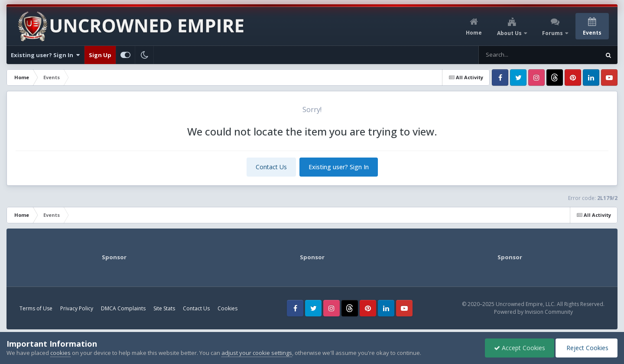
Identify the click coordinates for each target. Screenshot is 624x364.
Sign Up (100, 55)
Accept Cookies (520, 348)
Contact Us (271, 167)
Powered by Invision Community (533, 312)
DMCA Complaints (123, 308)
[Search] (523, 55)
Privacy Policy (77, 308)
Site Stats (164, 308)
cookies (60, 353)
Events (592, 33)
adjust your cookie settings (257, 353)
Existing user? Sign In (45, 55)
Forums (553, 33)
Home (474, 33)
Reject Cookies (587, 348)
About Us (510, 33)
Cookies (227, 308)
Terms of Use (36, 308)
